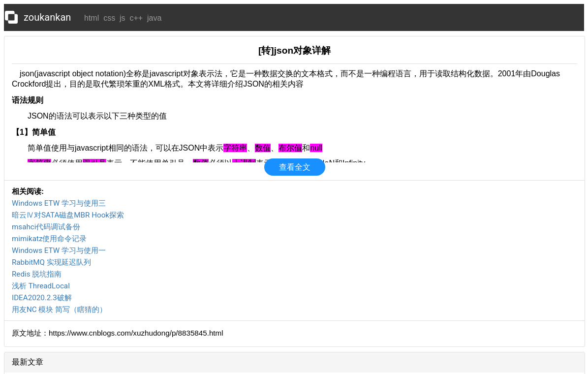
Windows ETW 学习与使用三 (59, 203)
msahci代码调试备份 (46, 227)
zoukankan (47, 17)
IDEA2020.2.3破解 (42, 298)
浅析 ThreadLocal (41, 286)
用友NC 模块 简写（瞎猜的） (59, 310)
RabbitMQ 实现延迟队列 (51, 262)
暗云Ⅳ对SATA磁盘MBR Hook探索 (68, 215)
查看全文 (295, 167)
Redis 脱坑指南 (37, 274)
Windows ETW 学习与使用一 (59, 250)
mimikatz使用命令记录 (49, 239)
